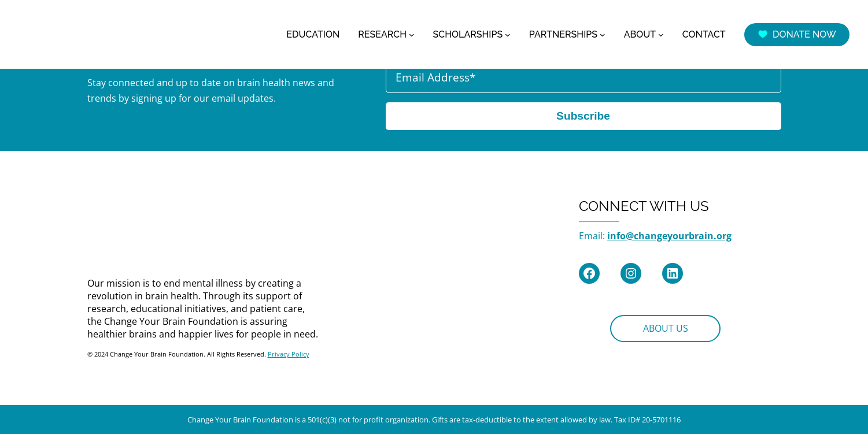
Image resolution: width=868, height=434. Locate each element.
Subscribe (583, 116)
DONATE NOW (797, 34)
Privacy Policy (289, 354)
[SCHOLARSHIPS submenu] (508, 35)
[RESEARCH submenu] (412, 35)
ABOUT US (666, 328)
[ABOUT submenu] (661, 35)
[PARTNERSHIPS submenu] (603, 35)
